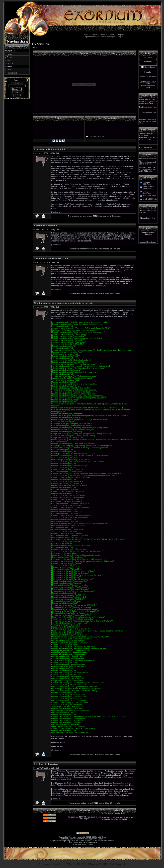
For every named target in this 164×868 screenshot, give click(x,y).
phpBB (83, 837)
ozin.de (75, 841)
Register (121, 35)
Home (9, 54)
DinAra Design (98, 839)
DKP (9, 70)
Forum (95, 35)
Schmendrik (148, 187)
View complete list (148, 112)
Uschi (145, 191)
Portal (87, 35)
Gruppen (10, 63)
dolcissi (148, 164)
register (150, 86)
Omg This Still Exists (96, 137)
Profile (103, 35)
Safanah (146, 182)
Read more (56, 212)
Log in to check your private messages (99, 37)
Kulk (145, 196)
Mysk (145, 199)
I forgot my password (148, 76)
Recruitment (12, 73)
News (9, 60)
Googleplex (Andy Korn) (105, 841)
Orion (70, 837)
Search (111, 35)
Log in (121, 37)
